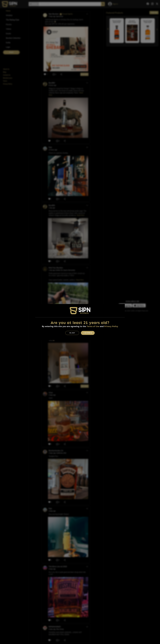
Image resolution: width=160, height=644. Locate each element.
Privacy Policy (111, 326)
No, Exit (72, 333)
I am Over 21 (88, 333)
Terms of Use (93, 326)
